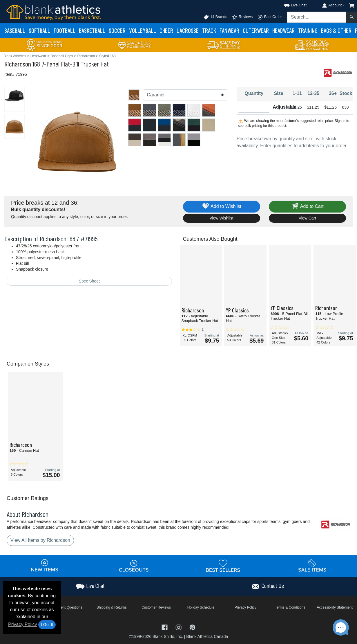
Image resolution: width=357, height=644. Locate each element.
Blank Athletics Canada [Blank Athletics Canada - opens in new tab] (207, 636)
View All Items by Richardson (40, 540)
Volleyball (143, 30)
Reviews (242, 17)
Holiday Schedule (201, 607)
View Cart (307, 218)
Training (308, 30)
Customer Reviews (156, 607)
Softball (39, 30)
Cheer (166, 30)
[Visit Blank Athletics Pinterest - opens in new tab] (192, 627)
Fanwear (229, 30)
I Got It (47, 625)
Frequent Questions (67, 607)
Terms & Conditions (290, 607)
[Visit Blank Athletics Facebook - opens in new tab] (165, 627)
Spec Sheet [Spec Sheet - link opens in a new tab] (89, 281)
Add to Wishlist (221, 207)
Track (209, 30)
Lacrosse (188, 30)
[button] (290, 4)
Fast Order (270, 17)
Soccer (117, 30)
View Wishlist (222, 218)
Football (65, 30)
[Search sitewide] (317, 17)
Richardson (18, 64)
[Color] (185, 95)
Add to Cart (307, 207)
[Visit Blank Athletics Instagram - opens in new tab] (179, 627)
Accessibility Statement (335, 607)
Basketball (92, 30)
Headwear (283, 30)
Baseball (15, 30)
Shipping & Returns (112, 607)
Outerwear (256, 30)
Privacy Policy (23, 624)
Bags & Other (336, 30)
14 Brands (215, 17)
